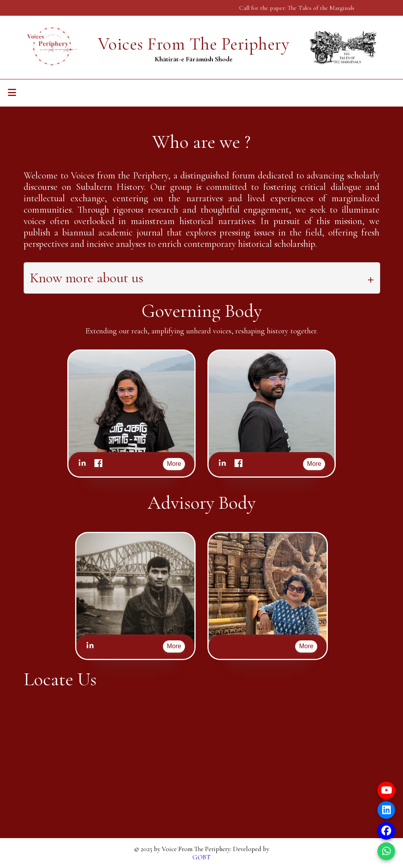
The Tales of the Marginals (324, 8)
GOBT (201, 857)
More (174, 464)
